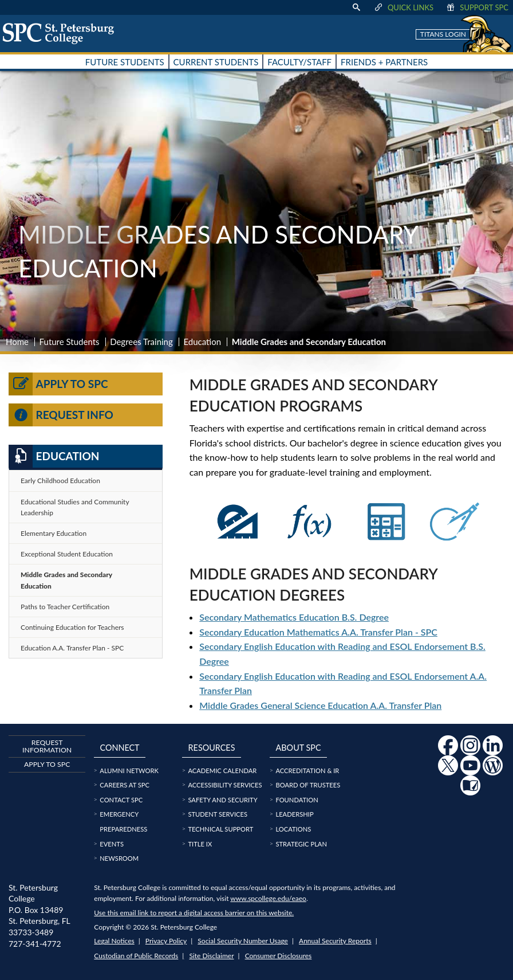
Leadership (294, 814)
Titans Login (443, 34)
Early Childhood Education (60, 481)
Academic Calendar (222, 771)
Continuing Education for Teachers (72, 627)
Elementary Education (54, 533)
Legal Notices (114, 941)
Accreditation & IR (307, 771)
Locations (293, 829)
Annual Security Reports (335, 941)
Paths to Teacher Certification (65, 607)
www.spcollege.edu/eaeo (268, 898)
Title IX (200, 844)
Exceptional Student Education (67, 554)
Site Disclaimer (211, 956)
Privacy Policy (166, 941)
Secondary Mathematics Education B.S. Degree (294, 617)
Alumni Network (129, 771)
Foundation (297, 800)
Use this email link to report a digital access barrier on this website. (194, 913)
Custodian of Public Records (136, 956)
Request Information (47, 746)
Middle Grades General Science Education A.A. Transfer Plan (320, 705)
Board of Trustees (308, 785)
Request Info (61, 415)
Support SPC (477, 7)
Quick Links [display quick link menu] (403, 7)
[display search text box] (356, 7)
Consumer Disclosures (279, 956)
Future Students (70, 342)
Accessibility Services (225, 785)
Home (17, 342)
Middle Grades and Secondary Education (66, 580)
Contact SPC (121, 800)
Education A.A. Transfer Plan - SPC (72, 648)
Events (112, 844)
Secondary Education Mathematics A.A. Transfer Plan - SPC (318, 632)
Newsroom (119, 858)
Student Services (218, 814)
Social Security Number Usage (243, 941)
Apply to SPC (58, 384)
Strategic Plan (301, 844)
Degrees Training (141, 342)
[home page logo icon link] (62, 33)
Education (202, 342)
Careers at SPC (125, 785)
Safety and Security (222, 800)
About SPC (299, 748)
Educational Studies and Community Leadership (75, 507)
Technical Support (220, 829)
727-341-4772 (35, 944)
